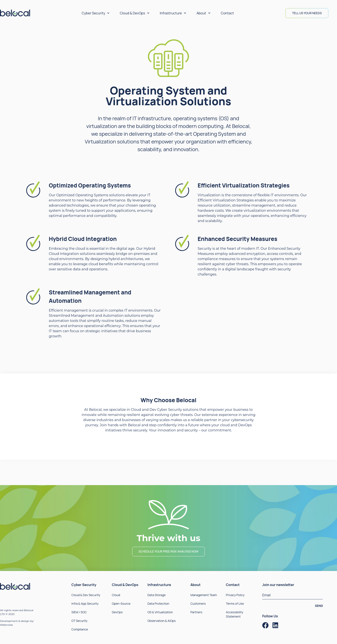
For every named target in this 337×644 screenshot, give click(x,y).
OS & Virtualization (160, 612)
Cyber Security (96, 13)
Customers (198, 604)
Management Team (204, 595)
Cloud (116, 595)
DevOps (117, 612)
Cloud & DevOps (135, 13)
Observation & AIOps (162, 621)
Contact (227, 13)
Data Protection (158, 604)
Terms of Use (235, 604)
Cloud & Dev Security (86, 595)
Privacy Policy (235, 595)
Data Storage (157, 595)
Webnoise (6, 625)
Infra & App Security (85, 604)
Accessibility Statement (235, 614)
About (203, 13)
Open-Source (121, 604)
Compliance (80, 629)
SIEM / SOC (79, 612)
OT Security (79, 621)
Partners (196, 612)
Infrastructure (173, 13)
